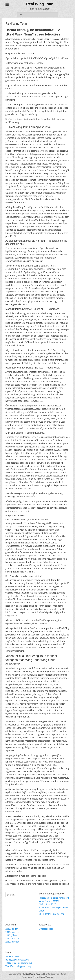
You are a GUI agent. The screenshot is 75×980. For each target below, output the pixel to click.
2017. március (12, 938)
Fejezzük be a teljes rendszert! (54, 898)
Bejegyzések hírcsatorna (17, 960)
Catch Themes (46, 977)
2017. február (12, 942)
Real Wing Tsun (40, 4)
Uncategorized (46, 929)
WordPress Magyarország (18, 966)
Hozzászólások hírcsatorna (19, 963)
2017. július (11, 935)
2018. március (12, 932)
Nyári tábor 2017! (48, 904)
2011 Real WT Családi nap (52, 914)
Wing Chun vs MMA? (49, 901)
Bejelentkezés (12, 956)
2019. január (12, 929)
